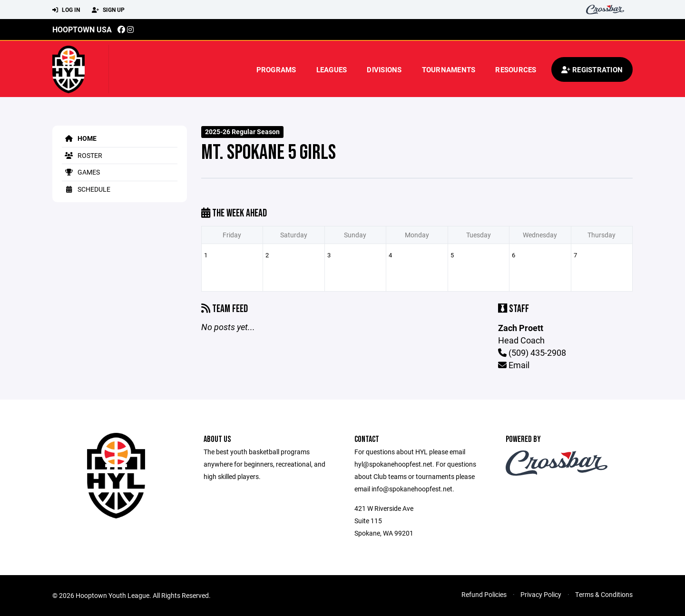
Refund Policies (484, 594)
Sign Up (108, 10)
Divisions (384, 69)
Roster (82, 155)
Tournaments (449, 69)
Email (514, 365)
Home (79, 138)
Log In (66, 10)
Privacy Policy (541, 594)
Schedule (86, 189)
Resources (516, 69)
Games (81, 172)
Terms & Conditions (604, 594)
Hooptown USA (82, 29)
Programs (276, 69)
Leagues (332, 69)
